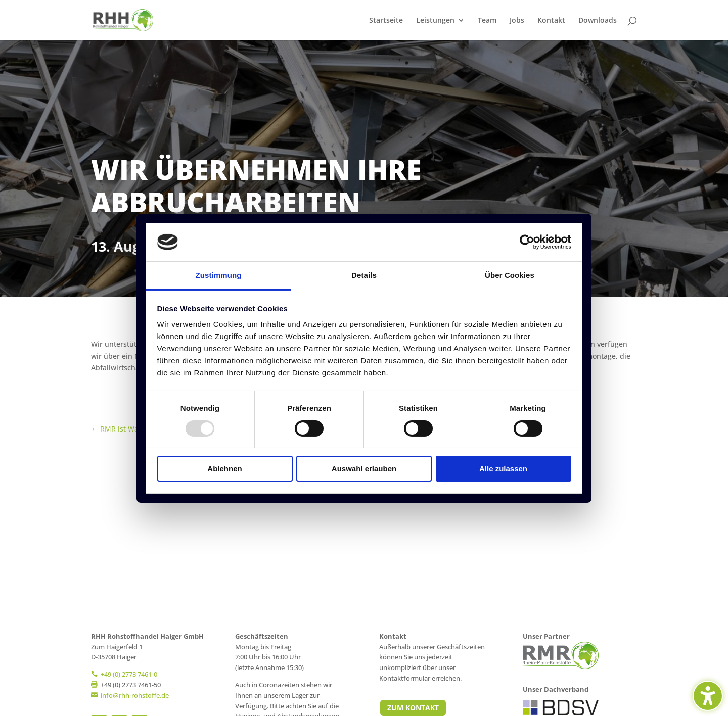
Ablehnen (224, 469)
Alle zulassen (503, 469)
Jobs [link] (517, 21)
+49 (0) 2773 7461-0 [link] (129, 674)
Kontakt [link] (551, 21)
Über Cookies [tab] (510, 275)
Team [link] (487, 21)
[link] (123, 19)
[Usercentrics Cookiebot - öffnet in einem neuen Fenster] (527, 242)
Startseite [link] (386, 21)
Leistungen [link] (435, 21)
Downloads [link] (598, 21)
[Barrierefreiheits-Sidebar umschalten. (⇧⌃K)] (708, 696)
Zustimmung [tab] (219, 275)
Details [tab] (364, 275)
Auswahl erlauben (364, 469)
